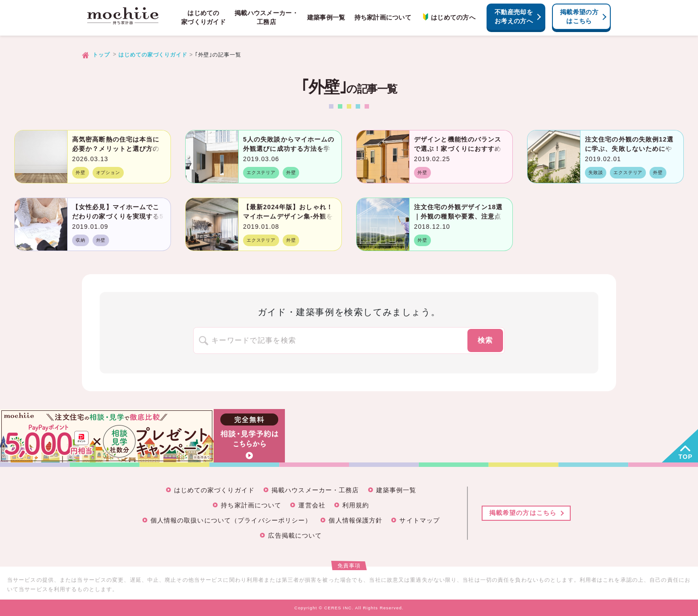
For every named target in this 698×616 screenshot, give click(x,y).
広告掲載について (295, 535)
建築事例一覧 (326, 17)
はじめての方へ (448, 17)
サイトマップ (420, 520)
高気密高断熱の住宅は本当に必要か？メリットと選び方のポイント (116, 149)
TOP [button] (686, 457)
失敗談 (596, 172)
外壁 (81, 172)
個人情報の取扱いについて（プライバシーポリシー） (231, 520)
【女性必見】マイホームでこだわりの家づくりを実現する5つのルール (118, 216)
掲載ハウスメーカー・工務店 (266, 17)
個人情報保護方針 (355, 520)
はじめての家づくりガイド (203, 17)
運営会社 (312, 505)
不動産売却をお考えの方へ (514, 16)
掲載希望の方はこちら (579, 16)
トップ (101, 55)
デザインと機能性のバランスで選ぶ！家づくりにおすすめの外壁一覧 (458, 149)
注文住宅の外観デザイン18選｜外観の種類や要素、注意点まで (458, 216)
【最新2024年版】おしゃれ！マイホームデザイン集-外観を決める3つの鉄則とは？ (288, 216)
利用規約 (356, 505)
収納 (81, 240)
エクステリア (261, 172)
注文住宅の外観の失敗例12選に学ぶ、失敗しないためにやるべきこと (629, 149)
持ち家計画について (383, 17)
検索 (485, 340)
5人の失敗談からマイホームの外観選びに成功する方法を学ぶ (289, 149)
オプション (108, 172)
